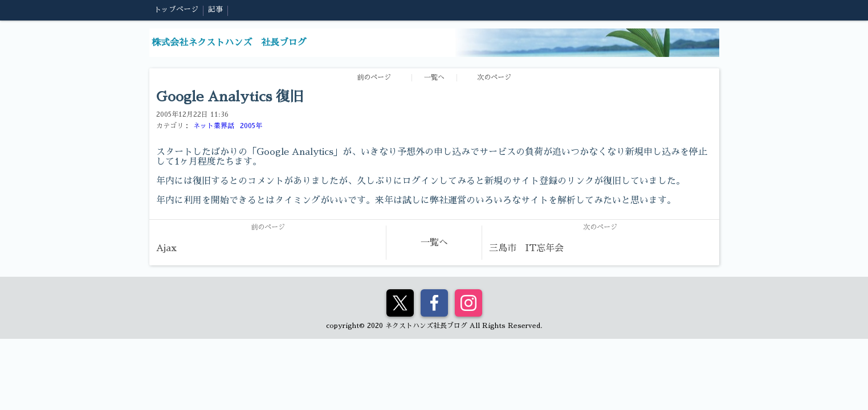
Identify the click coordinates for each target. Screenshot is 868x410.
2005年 (251, 126)
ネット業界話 (214, 126)
